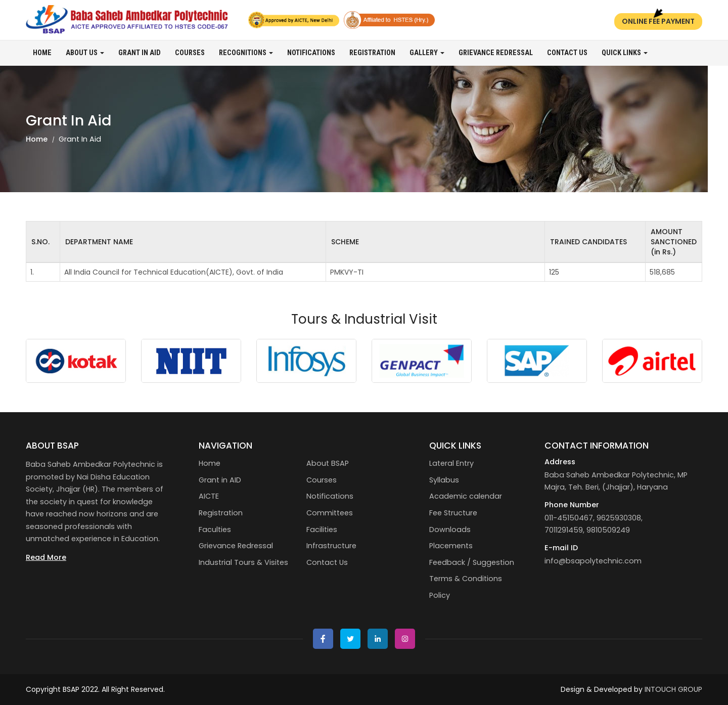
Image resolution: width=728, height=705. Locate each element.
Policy (440, 595)
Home (42, 53)
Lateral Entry (451, 463)
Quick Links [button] (625, 53)
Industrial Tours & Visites (243, 562)
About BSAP (328, 463)
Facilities (322, 530)
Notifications (311, 53)
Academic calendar (466, 496)
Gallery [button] (427, 53)
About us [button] (85, 53)
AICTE (209, 496)
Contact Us (567, 53)
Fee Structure (453, 513)
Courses (190, 53)
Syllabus (444, 480)
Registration (372, 53)
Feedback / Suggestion (472, 562)
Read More (46, 557)
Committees (330, 513)
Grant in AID (140, 53)
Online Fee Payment (658, 21)
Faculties (215, 530)
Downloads (450, 530)
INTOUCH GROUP (673, 689)
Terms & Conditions (466, 579)
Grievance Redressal (496, 53)
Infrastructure (331, 546)
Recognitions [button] (246, 53)
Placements (451, 546)
